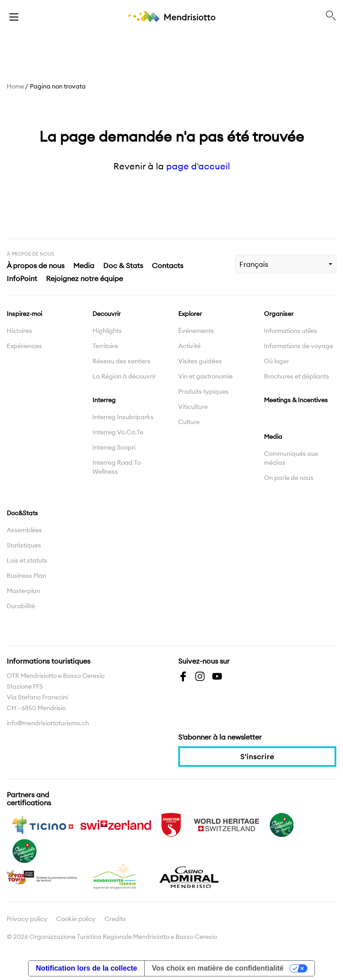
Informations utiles (291, 331)
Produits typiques (203, 391)
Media (84, 265)
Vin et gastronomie (205, 376)
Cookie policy (76, 919)
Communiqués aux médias (291, 458)
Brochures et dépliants (297, 376)
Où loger (276, 361)
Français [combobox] (254, 264)
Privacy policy (27, 919)
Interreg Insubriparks (123, 417)
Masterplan (23, 591)
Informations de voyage (299, 346)
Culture (189, 422)
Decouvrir (107, 314)
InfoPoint (22, 278)
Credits (115, 919)
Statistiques (24, 545)
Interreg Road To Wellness (117, 467)
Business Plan (26, 576)
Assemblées (24, 530)
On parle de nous (289, 478)
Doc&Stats (22, 513)
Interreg (104, 400)
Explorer (190, 314)
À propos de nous (36, 265)
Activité (189, 346)
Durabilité (21, 606)
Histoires (19, 331)
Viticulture (193, 407)
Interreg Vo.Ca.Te (118, 432)
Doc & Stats (123, 265)
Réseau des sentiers (121, 361)
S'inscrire (257, 757)
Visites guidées (200, 361)
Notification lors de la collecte (86, 968)
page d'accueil (198, 166)
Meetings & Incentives (296, 400)
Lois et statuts (27, 560)
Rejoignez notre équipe (84, 278)
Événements (196, 331)
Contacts (167, 265)
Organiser (279, 314)
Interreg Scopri (114, 447)
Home (15, 86)
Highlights (107, 331)
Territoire (105, 346)
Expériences (24, 346)
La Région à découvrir (124, 376)
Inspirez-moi (24, 314)
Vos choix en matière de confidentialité (218, 968)
